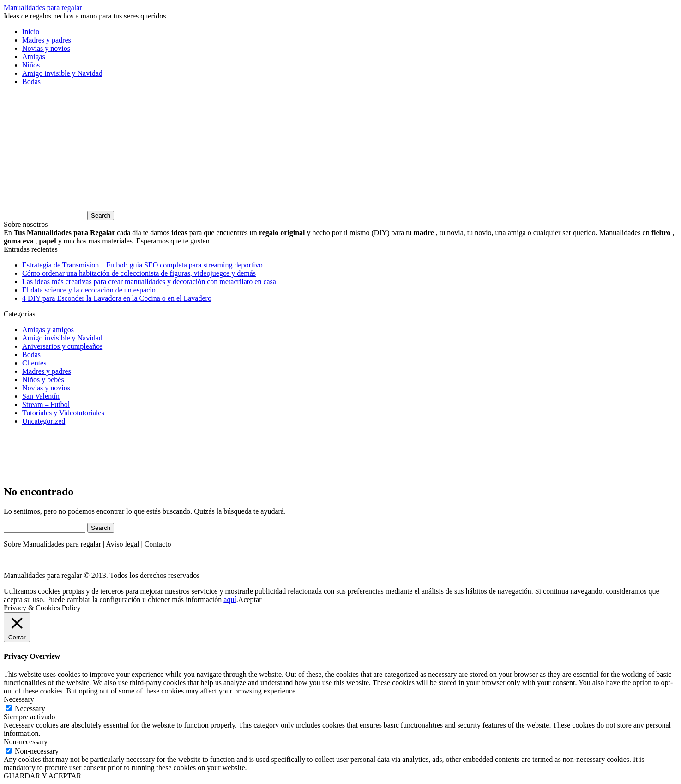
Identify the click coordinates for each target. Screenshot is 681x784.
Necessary (30, 708)
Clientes (34, 363)
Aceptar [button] (250, 599)
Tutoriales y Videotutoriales (63, 413)
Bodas (31, 82)
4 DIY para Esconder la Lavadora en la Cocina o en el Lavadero (117, 298)
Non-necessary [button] (26, 742)
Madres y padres (47, 40)
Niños (31, 65)
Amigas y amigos (48, 330)
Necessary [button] (19, 699)
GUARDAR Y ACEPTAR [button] (42, 776)
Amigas (34, 57)
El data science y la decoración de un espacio (90, 290)
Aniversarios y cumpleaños (62, 346)
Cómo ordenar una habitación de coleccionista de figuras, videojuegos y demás (139, 273)
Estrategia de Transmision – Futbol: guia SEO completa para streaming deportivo (142, 265)
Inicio (31, 32)
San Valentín (41, 396)
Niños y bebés (43, 380)
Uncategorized (44, 421)
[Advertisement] (73, 151)
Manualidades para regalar (43, 8)
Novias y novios (46, 48)
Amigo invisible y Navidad (62, 73)
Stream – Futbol (46, 404)
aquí (230, 599)
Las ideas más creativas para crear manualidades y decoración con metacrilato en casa (149, 282)
